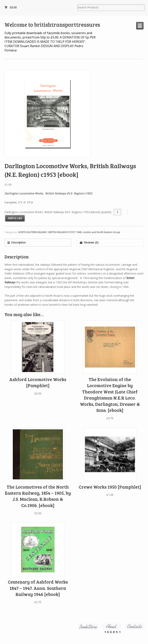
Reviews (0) (91, 242)
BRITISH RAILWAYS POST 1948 (65, 232)
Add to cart (15, 218)
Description (18, 242)
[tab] (38, 242)
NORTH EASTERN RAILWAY (33, 232)
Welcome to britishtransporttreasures (52, 25)
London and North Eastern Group (101, 232)
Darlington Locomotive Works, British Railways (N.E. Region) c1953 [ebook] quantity (58, 212)
